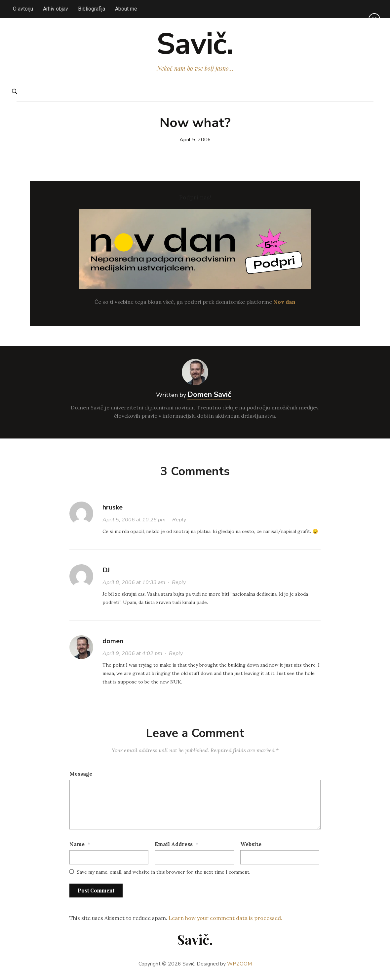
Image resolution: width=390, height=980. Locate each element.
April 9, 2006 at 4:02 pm (132, 655)
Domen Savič (209, 397)
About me (126, 9)
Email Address (174, 846)
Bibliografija (92, 9)
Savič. (195, 45)
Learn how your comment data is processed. (225, 920)
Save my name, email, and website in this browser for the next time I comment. (164, 874)
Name (77, 846)
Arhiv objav (56, 9)
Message (81, 776)
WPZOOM (239, 966)
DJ (106, 572)
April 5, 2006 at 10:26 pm (134, 522)
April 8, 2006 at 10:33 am (134, 584)
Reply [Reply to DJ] (179, 584)
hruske (113, 509)
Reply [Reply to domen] (176, 655)
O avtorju (23, 9)
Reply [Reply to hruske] (179, 522)
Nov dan (284, 303)
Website (251, 846)
